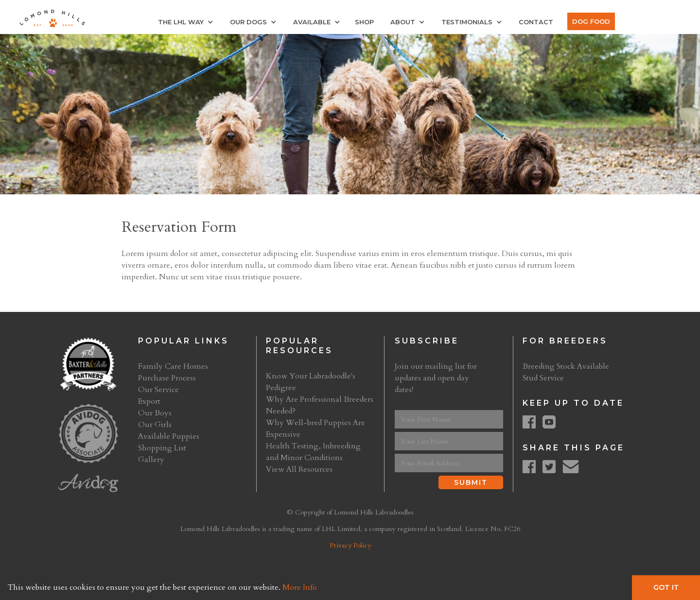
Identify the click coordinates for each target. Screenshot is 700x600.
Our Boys (155, 413)
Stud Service (543, 378)
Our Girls (155, 425)
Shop (364, 22)
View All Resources (299, 469)
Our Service (158, 390)
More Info (300, 587)
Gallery (151, 460)
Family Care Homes (173, 366)
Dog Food (591, 21)
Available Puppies (169, 436)
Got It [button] (666, 587)
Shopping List (162, 448)
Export (149, 401)
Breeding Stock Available (566, 366)
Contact (536, 22)
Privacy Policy (350, 545)
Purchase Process (167, 378)
